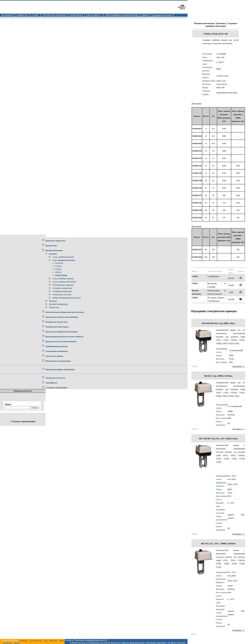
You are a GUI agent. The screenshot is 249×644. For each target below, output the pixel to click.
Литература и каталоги (55, 378)
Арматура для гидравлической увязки (61, 332)
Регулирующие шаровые (63, 285)
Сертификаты (51, 383)
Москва (17, 643)
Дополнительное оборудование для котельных (65, 312)
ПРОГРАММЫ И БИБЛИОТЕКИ (122, 15)
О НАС (35, 15)
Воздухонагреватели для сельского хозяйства (64, 336)
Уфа (46, 640)
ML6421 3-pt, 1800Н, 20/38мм (218, 376)
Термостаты (54, 307)
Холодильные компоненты (57, 351)
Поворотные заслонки (62, 295)
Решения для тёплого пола (57, 322)
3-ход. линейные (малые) (63, 279)
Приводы (53, 301)
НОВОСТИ (22, 15)
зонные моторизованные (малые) (67, 298)
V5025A (58, 272)
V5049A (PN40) (61, 275)
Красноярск (7, 643)
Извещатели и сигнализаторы (58, 361)
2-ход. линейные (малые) (63, 257)
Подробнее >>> (239, 366)
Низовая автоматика (54, 250)
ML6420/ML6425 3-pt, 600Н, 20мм (218, 323)
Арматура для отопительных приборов (62, 317)
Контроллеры (51, 246)
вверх (194, 366)
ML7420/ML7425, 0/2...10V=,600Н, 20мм (218, 439)
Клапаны (53, 254)
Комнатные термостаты (55, 241)
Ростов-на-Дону (36, 640)
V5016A (58, 269)
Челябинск (24, 640)
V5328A (58, 266)
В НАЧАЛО (7, 15)
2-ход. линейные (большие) (64, 260)
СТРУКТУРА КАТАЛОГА (55, 15)
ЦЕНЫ (145, 15)
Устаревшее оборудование (56, 388)
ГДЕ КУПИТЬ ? (94, 15)
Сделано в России (162, 15)
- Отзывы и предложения (23, 421)
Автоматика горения (54, 356)
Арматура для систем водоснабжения (61, 341)
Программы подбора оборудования (60, 369)
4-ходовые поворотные (62, 291)
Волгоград (53, 640)
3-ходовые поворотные (62, 288)
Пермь (62, 640)
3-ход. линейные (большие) (64, 282)
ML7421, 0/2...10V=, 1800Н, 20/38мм (218, 543)
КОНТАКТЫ (77, 15)
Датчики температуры (58, 304)
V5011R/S (59, 263)
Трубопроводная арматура (56, 346)
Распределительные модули (57, 327)
